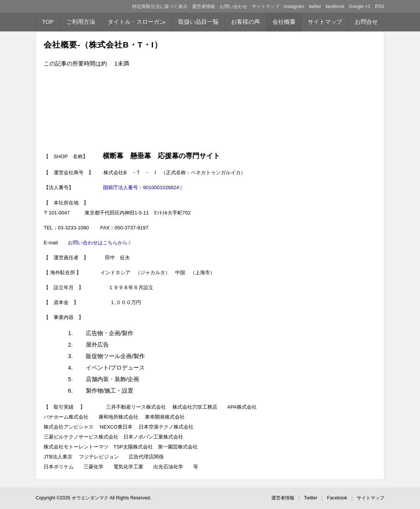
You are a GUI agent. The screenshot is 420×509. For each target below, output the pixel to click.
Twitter (311, 498)
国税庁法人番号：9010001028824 (141, 187)
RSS (380, 7)
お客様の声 (245, 22)
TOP (48, 22)
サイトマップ (266, 7)
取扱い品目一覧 (198, 22)
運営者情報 (203, 7)
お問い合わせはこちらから (98, 243)
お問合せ (366, 22)
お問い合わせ (233, 7)
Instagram (294, 7)
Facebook (337, 498)
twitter (315, 7)
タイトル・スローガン (136, 22)
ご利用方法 (81, 22)
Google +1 (360, 7)
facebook (335, 7)
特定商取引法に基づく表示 (160, 7)
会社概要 (284, 22)
